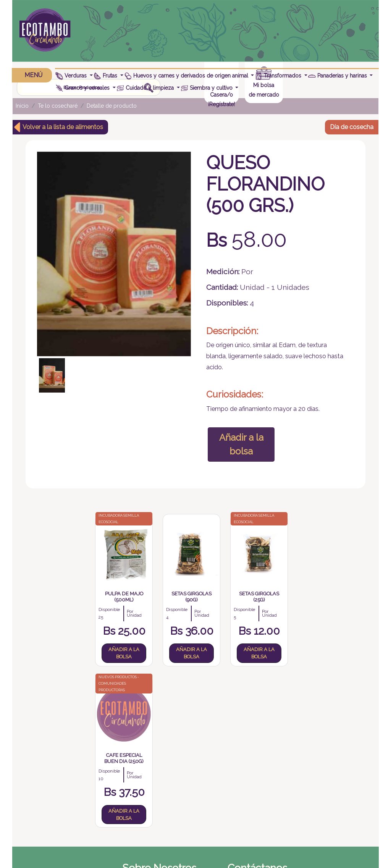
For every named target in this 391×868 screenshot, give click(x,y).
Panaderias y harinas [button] (338, 76)
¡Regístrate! (308, 45)
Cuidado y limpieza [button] (146, 88)
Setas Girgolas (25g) (220, 594)
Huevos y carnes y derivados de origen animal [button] (187, 76)
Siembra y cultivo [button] (207, 88)
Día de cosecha (352, 125)
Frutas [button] (107, 76)
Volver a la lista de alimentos (63, 125)
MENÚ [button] (32, 75)
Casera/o (308, 36)
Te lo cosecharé (58, 104)
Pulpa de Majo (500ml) (104, 594)
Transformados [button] (279, 76)
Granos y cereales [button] (84, 88)
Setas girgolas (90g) (162, 594)
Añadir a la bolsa (239, 442)
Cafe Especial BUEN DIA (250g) (278, 594)
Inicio (22, 104)
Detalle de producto (112, 104)
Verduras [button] (72, 76)
